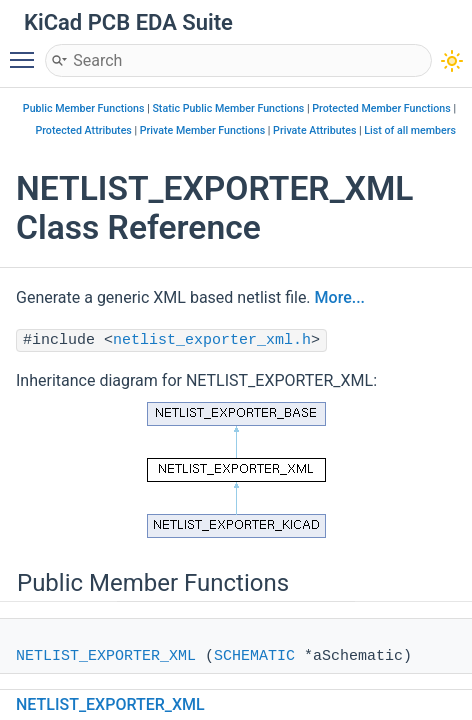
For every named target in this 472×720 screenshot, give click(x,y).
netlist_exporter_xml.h (212, 340)
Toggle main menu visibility (27, 51)
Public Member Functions (84, 108)
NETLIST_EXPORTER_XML (106, 656)
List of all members (410, 130)
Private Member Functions (202, 130)
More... (340, 297)
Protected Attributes (83, 130)
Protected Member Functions (381, 108)
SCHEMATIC (254, 656)
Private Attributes (314, 130)
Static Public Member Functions (228, 108)
